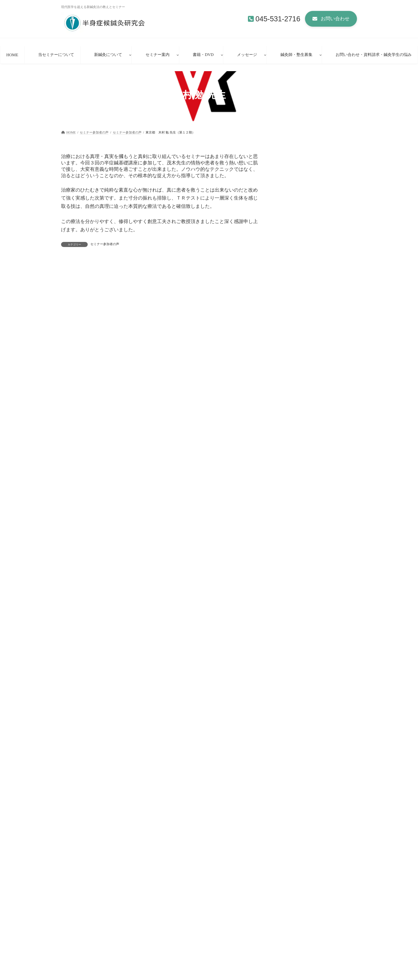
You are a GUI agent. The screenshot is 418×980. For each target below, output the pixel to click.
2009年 (286, 599)
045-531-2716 (278, 19)
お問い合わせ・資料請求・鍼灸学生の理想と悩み (192, 888)
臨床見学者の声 (180, 972)
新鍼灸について (177, 944)
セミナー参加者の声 (105, 244)
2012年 (286, 564)
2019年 (286, 517)
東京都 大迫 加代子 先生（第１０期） (104, 271)
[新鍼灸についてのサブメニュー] (130, 55)
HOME (74, 888)
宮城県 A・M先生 (296, 423)
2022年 (286, 506)
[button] (331, 19)
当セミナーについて (180, 935)
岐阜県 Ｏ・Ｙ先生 (295, 468)
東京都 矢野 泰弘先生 (300, 446)
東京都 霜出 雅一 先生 (192, 271)
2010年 (286, 588)
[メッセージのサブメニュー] (265, 55)
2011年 (285, 576)
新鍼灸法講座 (178, 962)
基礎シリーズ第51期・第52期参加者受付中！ (306, 936)
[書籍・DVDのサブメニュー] (222, 55)
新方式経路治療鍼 (182, 953)
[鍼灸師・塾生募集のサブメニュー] (321, 55)
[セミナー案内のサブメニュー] (178, 55)
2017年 (286, 541)
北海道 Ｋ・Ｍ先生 (296, 378)
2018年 (286, 529)
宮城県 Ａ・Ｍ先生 (296, 400)
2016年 (286, 552)
